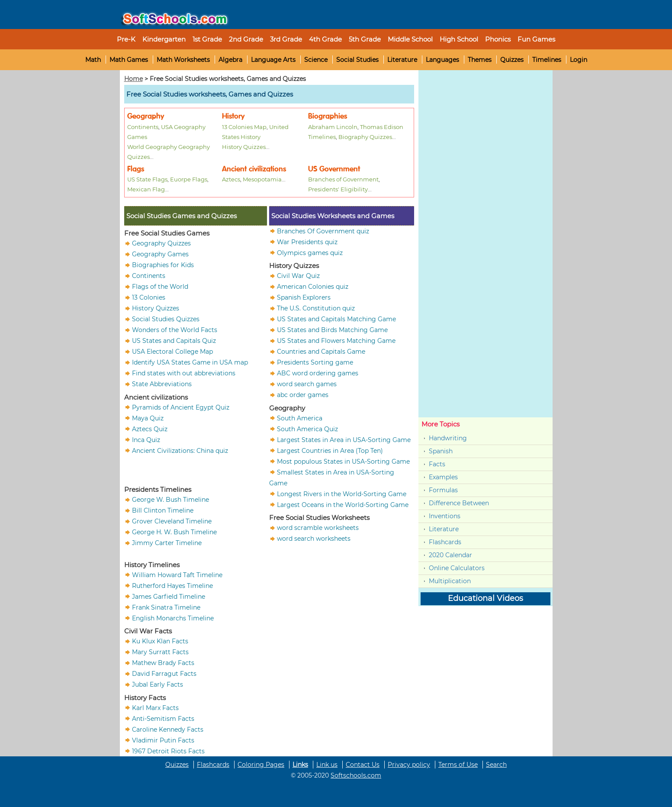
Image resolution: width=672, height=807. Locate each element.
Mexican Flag (146, 189)
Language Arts (273, 60)
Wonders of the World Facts (175, 330)
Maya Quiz (148, 418)
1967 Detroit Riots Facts (168, 751)
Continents (143, 127)
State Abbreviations (162, 384)
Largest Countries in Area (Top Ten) (330, 450)
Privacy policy (409, 765)
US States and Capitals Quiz (174, 341)
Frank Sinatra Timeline (166, 607)
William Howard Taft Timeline (177, 575)
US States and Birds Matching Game (332, 330)
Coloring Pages (261, 765)
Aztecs (231, 179)
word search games (307, 384)
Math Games (129, 60)
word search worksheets (314, 539)
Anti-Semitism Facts (163, 718)
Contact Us (363, 765)
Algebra (230, 60)
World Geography (152, 147)
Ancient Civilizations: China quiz (180, 450)
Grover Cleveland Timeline (172, 521)
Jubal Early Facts (158, 684)
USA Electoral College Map (172, 352)
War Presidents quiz (307, 242)
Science (316, 60)
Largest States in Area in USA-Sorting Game (344, 439)
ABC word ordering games (318, 373)
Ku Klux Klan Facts (160, 641)
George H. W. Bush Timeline (174, 532)
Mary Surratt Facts (160, 652)
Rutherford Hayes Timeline (172, 585)
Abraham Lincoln (333, 127)
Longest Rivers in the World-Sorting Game (342, 494)
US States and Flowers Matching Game (336, 341)
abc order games (303, 395)
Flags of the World (160, 287)
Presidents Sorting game (315, 362)
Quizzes (512, 60)
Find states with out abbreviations (184, 373)
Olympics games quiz (310, 252)
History (233, 116)
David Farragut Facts (164, 674)
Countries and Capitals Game (321, 352)
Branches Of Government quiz (323, 231)
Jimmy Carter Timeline (167, 543)
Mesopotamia (262, 179)
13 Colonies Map (244, 127)
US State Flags (147, 179)
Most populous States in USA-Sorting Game (343, 461)
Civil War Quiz (298, 276)
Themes (480, 60)
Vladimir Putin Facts (163, 740)
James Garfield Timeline (169, 596)
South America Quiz (307, 429)
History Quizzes (244, 147)
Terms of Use (458, 765)
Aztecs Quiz (150, 429)
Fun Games (536, 39)
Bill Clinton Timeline (163, 510)
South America (300, 418)
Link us (327, 765)
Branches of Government (343, 179)
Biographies (328, 116)
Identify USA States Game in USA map (190, 362)
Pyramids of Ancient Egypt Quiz (181, 407)
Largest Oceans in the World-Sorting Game (343, 504)
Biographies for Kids (163, 265)
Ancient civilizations (254, 169)
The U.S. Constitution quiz (316, 308)
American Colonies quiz (313, 287)
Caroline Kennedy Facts (168, 729)
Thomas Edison (382, 127)
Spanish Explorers (304, 297)
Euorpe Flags (189, 179)
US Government (334, 169)
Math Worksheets (183, 60)
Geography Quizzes (161, 243)
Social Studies (357, 60)
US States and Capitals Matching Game (336, 319)
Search (496, 765)
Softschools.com (356, 775)
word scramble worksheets (318, 528)
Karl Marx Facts (155, 707)
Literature (402, 60)
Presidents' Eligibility (338, 189)
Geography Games (160, 254)
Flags (136, 169)
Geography (146, 116)
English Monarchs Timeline (173, 618)
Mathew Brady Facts (163, 663)
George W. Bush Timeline (170, 500)
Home (133, 79)
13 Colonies (149, 297)
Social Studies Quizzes (166, 319)
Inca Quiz (146, 439)
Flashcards (445, 542)
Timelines (547, 60)
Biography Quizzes (365, 137)
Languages (442, 60)
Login (579, 60)
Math (93, 60)
